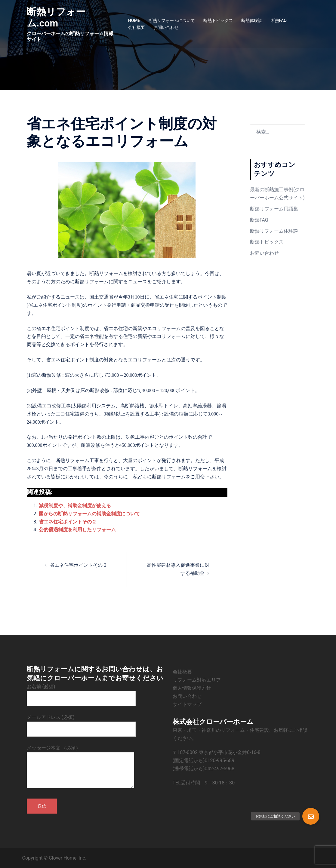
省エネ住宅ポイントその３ (79, 565)
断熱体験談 (252, 20)
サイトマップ (187, 704)
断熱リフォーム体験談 (274, 231)
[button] (311, 816)
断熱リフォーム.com (56, 17)
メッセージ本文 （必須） (80, 767)
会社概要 (137, 27)
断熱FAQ (279, 20)
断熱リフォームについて (172, 20)
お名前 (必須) (81, 692)
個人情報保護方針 (192, 688)
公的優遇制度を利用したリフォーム (77, 530)
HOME (134, 20)
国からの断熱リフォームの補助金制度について (89, 514)
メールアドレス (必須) (81, 723)
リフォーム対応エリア (197, 680)
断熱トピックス (218, 20)
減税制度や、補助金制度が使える (75, 506)
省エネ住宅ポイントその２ (68, 522)
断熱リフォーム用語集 (274, 209)
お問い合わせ (166, 27)
